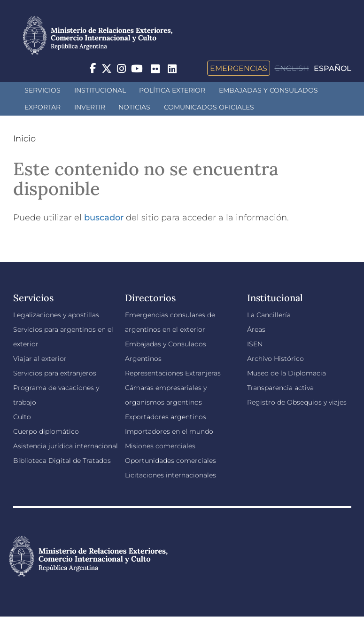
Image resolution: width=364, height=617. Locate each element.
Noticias (134, 107)
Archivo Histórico (275, 359)
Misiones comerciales (160, 446)
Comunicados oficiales (209, 107)
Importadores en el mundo (169, 431)
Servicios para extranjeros (55, 373)
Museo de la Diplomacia (287, 373)
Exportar (43, 107)
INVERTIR (90, 107)
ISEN (255, 344)
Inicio (24, 139)
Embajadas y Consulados (268, 90)
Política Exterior (172, 90)
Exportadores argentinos (166, 417)
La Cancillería (269, 315)
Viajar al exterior (40, 359)
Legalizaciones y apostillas (56, 315)
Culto (22, 417)
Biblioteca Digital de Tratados (62, 461)
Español (333, 68)
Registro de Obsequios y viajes (297, 402)
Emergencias (239, 68)
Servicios (43, 90)
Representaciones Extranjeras (173, 373)
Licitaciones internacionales (170, 475)
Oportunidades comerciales (170, 461)
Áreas (256, 329)
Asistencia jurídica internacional (66, 446)
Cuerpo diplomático (46, 431)
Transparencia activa (280, 388)
